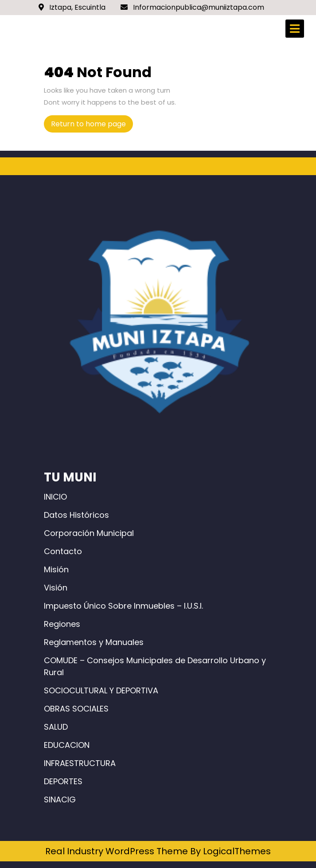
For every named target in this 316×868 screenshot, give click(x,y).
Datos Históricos (76, 515)
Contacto (63, 551)
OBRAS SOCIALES (76, 709)
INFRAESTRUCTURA (80, 763)
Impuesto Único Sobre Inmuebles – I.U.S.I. (123, 606)
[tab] (295, 29)
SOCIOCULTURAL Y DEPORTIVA (101, 690)
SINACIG (60, 800)
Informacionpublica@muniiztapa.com (192, 7)
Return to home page (92, 125)
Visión (56, 588)
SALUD (56, 727)
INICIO (55, 497)
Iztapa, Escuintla (72, 7)
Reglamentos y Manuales (94, 642)
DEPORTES (63, 781)
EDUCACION (67, 745)
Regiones (62, 624)
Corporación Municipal (89, 533)
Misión (56, 569)
